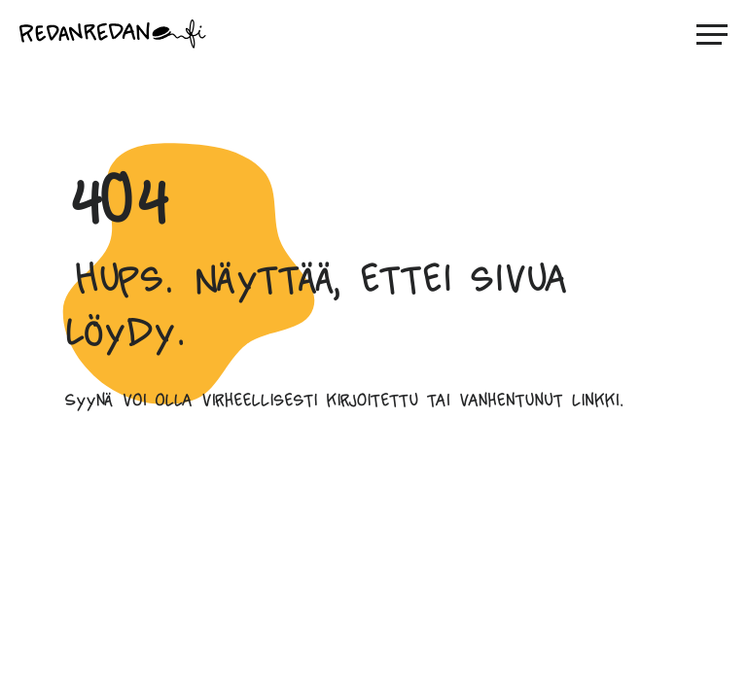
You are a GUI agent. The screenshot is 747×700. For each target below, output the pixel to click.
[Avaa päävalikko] (712, 34)
